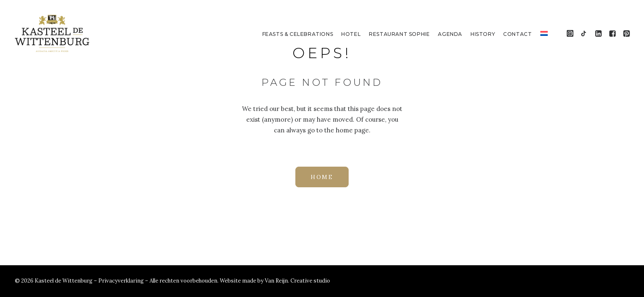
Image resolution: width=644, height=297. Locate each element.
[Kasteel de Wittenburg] (52, 33)
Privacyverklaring (122, 281)
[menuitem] (298, 34)
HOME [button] (322, 177)
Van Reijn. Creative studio (297, 281)
